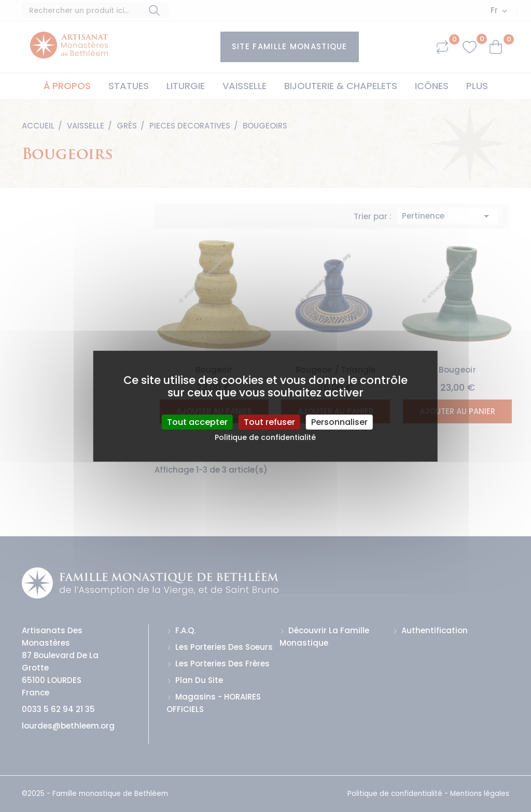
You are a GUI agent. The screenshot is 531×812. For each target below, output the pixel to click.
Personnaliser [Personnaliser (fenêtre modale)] (339, 422)
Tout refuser (269, 422)
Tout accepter (197, 422)
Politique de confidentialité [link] (265, 437)
